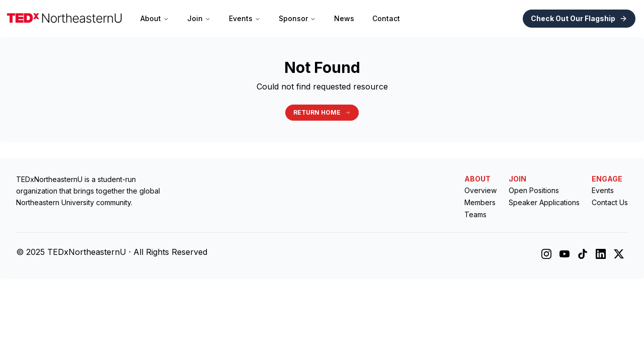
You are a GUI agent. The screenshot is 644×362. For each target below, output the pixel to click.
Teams (475, 214)
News (344, 18)
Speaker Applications (544, 202)
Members (480, 202)
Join (199, 18)
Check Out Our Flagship (579, 18)
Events (245, 18)
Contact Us (610, 202)
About (155, 18)
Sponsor (297, 18)
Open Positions (534, 190)
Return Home (322, 112)
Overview (480, 190)
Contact (386, 18)
